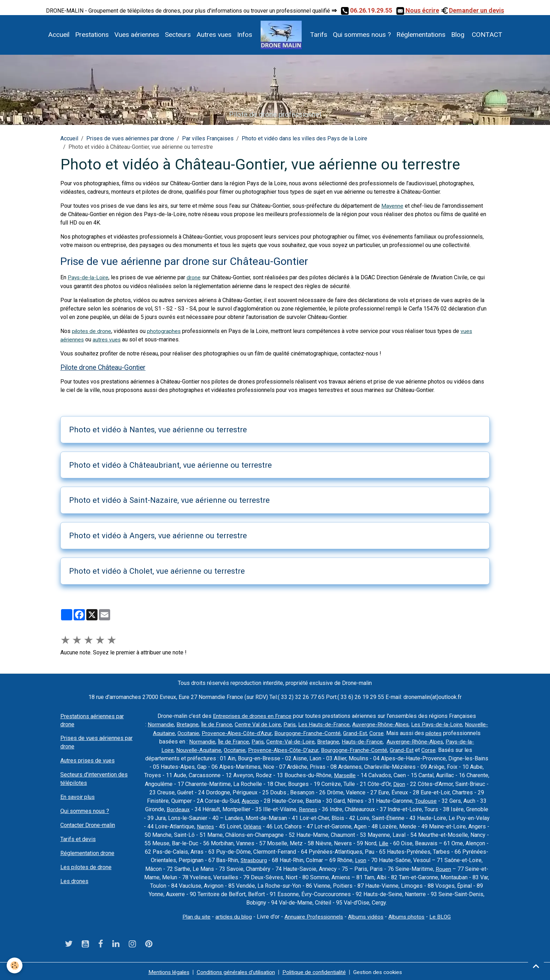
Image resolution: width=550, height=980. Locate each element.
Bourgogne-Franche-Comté (361, 732)
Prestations (92, 35)
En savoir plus (78, 796)
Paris (308, 724)
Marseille (364, 775)
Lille (457, 842)
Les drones (74, 881)
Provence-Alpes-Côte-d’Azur (290, 732)
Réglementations (421, 35)
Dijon (428, 783)
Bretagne (204, 724)
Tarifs (319, 35)
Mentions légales (165, 970)
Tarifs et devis (78, 838)
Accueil (59, 35)
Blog (458, 35)
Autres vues (214, 35)
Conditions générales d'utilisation (234, 970)
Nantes (257, 825)
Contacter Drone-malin (88, 824)
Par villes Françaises (208, 138)
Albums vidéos (367, 915)
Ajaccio (286, 800)
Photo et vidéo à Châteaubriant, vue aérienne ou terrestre (170, 464)
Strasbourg (330, 859)
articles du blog (232, 915)
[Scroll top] (536, 966)
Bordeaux (217, 808)
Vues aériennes (137, 35)
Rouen (177, 876)
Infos (245, 35)
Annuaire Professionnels (314, 915)
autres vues (108, 339)
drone (195, 277)
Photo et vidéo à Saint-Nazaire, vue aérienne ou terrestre (169, 500)
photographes (165, 331)
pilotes (165, 741)
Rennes (347, 808)
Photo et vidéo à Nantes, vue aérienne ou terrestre (158, 429)
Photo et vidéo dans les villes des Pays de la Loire (304, 138)
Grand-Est (409, 732)
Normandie (177, 724)
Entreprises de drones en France (252, 716)
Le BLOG (444, 915)
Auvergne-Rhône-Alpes (400, 724)
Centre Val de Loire (276, 724)
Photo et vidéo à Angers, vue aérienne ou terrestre (158, 535)
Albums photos (409, 915)
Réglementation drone (87, 852)
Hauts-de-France (420, 741)
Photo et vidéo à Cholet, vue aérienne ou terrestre (157, 571)
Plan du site (193, 915)
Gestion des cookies (381, 970)
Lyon (437, 859)
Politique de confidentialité (316, 970)
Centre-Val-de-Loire (348, 741)
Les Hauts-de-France (343, 724)
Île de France (234, 724)
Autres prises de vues (88, 760)
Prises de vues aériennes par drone (130, 138)
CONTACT (486, 35)
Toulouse (462, 800)
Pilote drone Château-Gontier (103, 367)
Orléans (305, 825)
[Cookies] (15, 965)
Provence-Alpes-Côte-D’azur (316, 749)
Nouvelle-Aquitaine (204, 732)
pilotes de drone (92, 331)
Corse (431, 732)
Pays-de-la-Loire (89, 277)
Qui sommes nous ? (362, 35)
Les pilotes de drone (86, 866)
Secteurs (178, 35)
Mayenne (393, 206)
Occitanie (241, 732)
